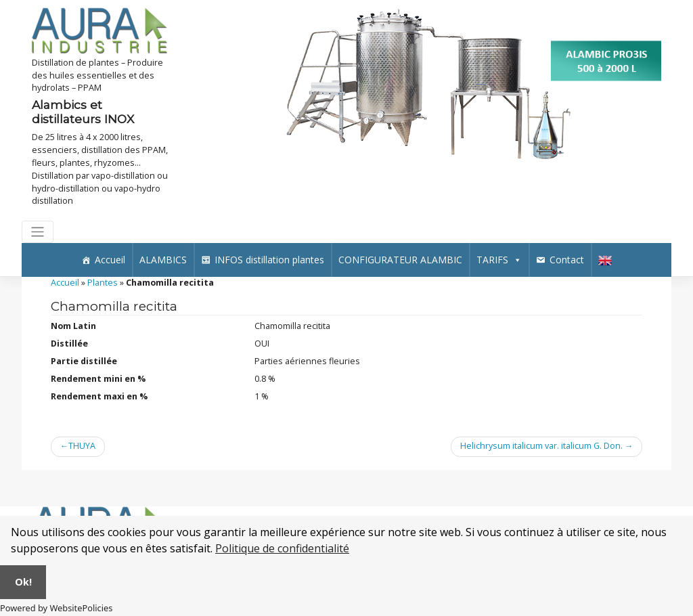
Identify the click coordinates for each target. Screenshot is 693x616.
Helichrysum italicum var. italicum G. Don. (541, 446)
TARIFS (499, 260)
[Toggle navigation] (38, 232)
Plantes (103, 283)
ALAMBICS (163, 260)
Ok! (23, 582)
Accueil (110, 260)
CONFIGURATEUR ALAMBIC (400, 260)
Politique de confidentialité (282, 548)
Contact (567, 260)
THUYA (82, 446)
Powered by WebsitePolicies (56, 608)
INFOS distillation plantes (269, 260)
